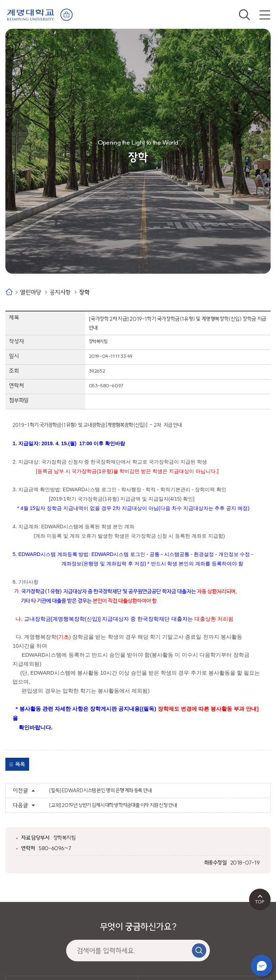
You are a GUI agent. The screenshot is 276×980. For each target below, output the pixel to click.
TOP (260, 902)
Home (9, 292)
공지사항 (60, 292)
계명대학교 (31, 14)
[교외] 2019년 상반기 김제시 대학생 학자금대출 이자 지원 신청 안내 (113, 805)
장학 (84, 292)
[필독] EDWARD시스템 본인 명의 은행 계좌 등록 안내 (100, 790)
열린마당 (31, 292)
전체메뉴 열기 (265, 15)
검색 (244, 15)
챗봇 (262, 966)
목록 (20, 764)
